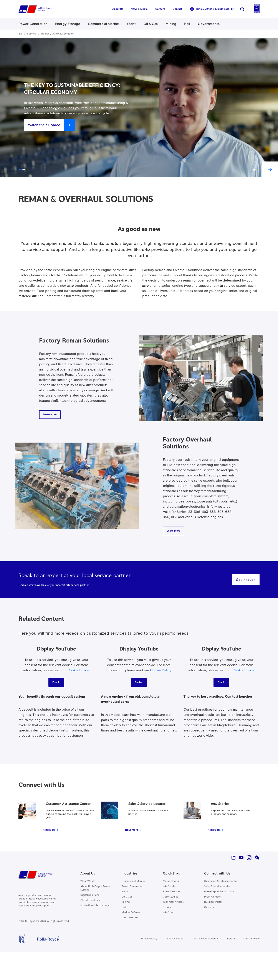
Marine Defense (131, 912)
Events (167, 907)
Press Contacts (213, 897)
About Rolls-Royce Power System (95, 888)
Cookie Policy (78, 670)
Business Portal (213, 902)
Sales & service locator (217, 886)
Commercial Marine (133, 881)
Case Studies (170, 897)
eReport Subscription (219, 892)
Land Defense (130, 918)
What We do (88, 881)
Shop (169, 912)
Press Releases (172, 892)
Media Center (171, 881)
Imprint (231, 939)
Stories (170, 886)
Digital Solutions (90, 895)
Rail (124, 907)
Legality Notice (175, 939)
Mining (126, 902)
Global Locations (90, 900)
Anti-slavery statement (205, 939)
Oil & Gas (127, 897)
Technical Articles (173, 902)
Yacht (125, 892)
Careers (209, 907)
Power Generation (132, 886)
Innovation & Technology (95, 906)
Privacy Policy (149, 939)
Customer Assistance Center (221, 881)
